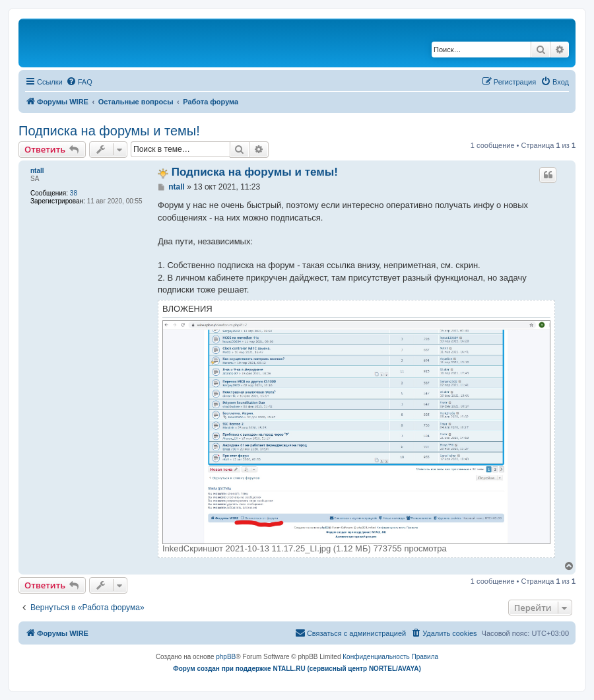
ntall (37, 171)
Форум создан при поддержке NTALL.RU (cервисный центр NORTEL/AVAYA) (297, 669)
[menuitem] (79, 82)
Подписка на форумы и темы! (109, 131)
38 (74, 193)
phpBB (226, 657)
